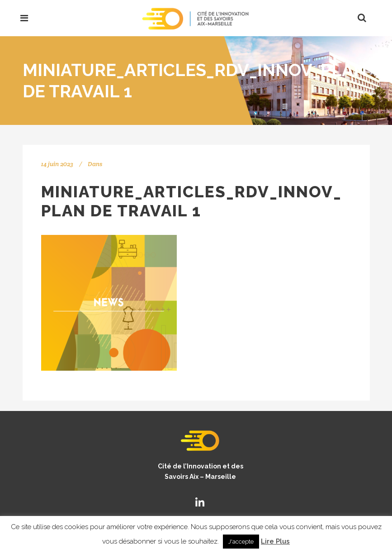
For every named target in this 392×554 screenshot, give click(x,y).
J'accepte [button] (241, 542)
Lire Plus (275, 541)
